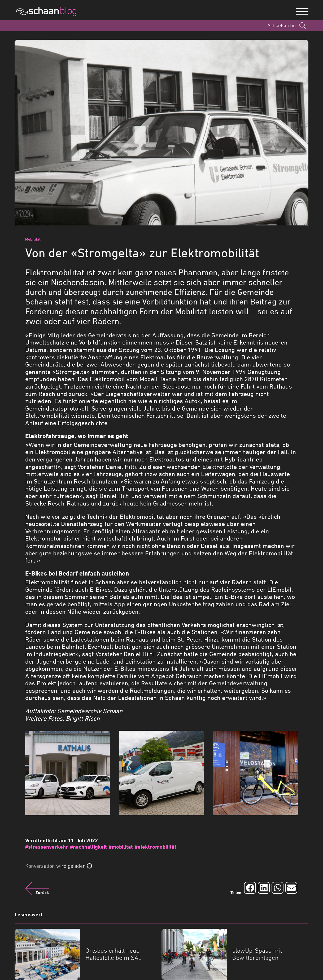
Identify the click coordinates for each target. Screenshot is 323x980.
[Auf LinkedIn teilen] (264, 888)
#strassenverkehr (47, 847)
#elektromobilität (156, 847)
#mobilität (121, 847)
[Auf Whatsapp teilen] (278, 888)
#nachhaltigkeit (88, 847)
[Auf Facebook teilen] (250, 888)
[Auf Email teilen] (291, 888)
